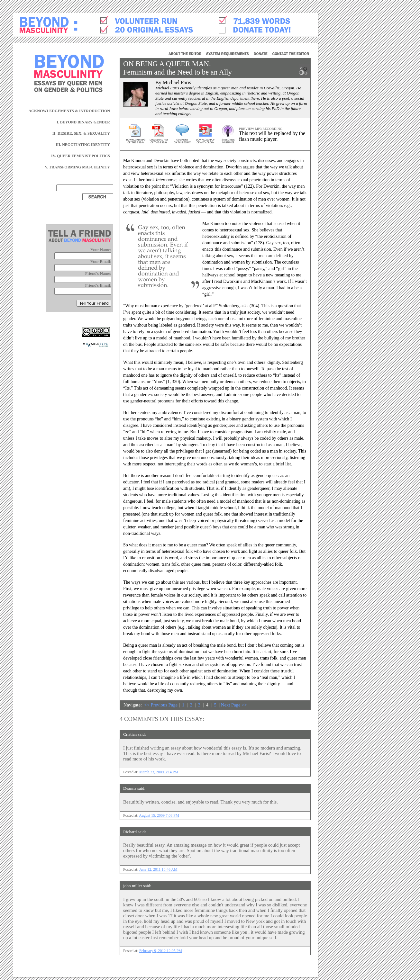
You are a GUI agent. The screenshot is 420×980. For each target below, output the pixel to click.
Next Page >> (234, 705)
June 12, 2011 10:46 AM (158, 869)
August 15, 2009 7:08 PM (159, 815)
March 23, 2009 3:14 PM (159, 772)
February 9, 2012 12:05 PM (161, 951)
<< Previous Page (161, 705)
